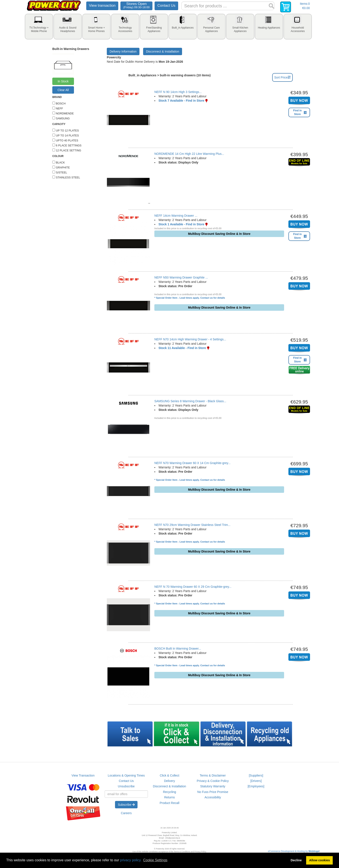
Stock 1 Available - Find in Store (181, 224)
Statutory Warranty (213, 786)
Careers (126, 813)
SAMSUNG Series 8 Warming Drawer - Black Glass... (190, 401)
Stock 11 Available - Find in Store (182, 348)
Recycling (170, 792)
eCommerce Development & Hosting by (294, 851)
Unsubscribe (126, 786)
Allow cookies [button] (320, 860)
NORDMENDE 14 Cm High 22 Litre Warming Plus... (189, 154)
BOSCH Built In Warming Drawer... (178, 649)
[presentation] (39, 27)
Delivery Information (123, 51)
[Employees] (256, 786)
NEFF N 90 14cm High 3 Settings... (178, 92)
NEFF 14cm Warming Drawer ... (176, 216)
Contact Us (166, 6)
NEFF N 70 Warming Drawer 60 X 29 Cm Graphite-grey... (193, 587)
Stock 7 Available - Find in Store (181, 101)
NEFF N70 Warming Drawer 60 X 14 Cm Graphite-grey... (192, 463)
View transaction (102, 6)
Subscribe (126, 805)
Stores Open (136, 5)
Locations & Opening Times (126, 775)
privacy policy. (131, 860)
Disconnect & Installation (162, 51)
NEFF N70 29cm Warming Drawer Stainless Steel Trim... (192, 525)
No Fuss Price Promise (213, 792)
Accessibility (213, 797)
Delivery (170, 781)
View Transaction (83, 775)
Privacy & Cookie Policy (213, 781)
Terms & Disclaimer (213, 775)
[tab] (39, 27)
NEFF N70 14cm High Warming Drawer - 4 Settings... (190, 339)
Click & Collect (169, 775)
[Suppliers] (256, 775)
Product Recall (169, 803)
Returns (169, 797)
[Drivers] (256, 781)
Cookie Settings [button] (155, 860)
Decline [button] (296, 860)
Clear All (63, 90)
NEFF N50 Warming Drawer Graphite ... (181, 277)
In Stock (63, 81)
